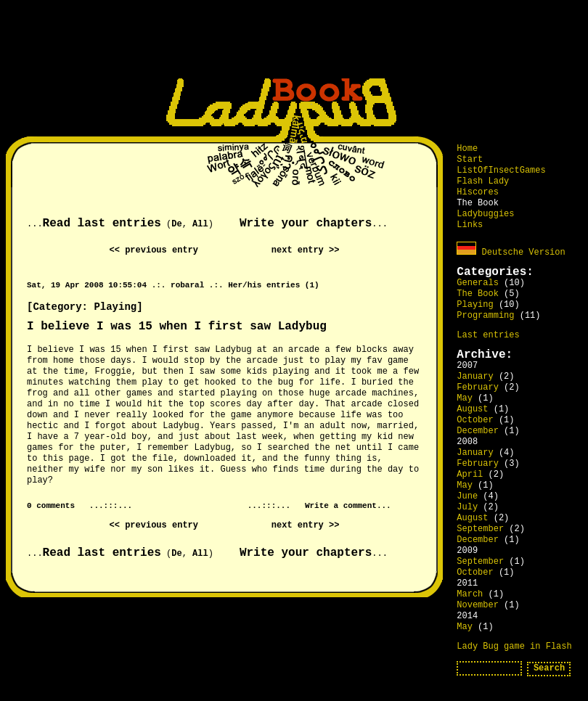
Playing (475, 305)
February (478, 388)
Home (467, 149)
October (475, 420)
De (176, 224)
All (200, 224)
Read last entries (102, 224)
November (478, 605)
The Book (478, 294)
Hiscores (478, 192)
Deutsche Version (511, 253)
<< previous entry (154, 250)
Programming (485, 316)
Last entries (488, 335)
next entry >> (306, 250)
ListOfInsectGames (501, 171)
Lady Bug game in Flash (514, 647)
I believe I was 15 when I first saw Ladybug (177, 327)
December (478, 431)
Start (470, 160)
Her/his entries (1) (273, 285)
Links (470, 225)
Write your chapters (306, 224)
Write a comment (341, 506)
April (470, 475)
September (480, 529)
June (467, 496)
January (475, 377)
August (472, 409)
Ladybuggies (485, 214)
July (467, 507)
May (465, 398)
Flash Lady (483, 181)
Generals (478, 283)
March (470, 594)
